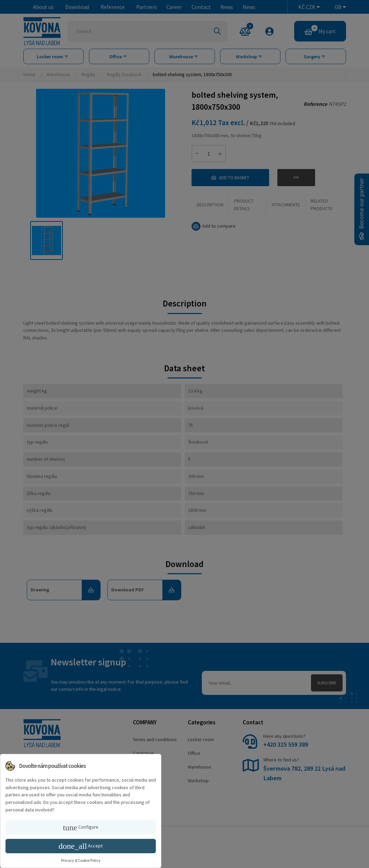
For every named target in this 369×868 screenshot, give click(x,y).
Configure (80, 828)
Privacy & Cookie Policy (81, 860)
